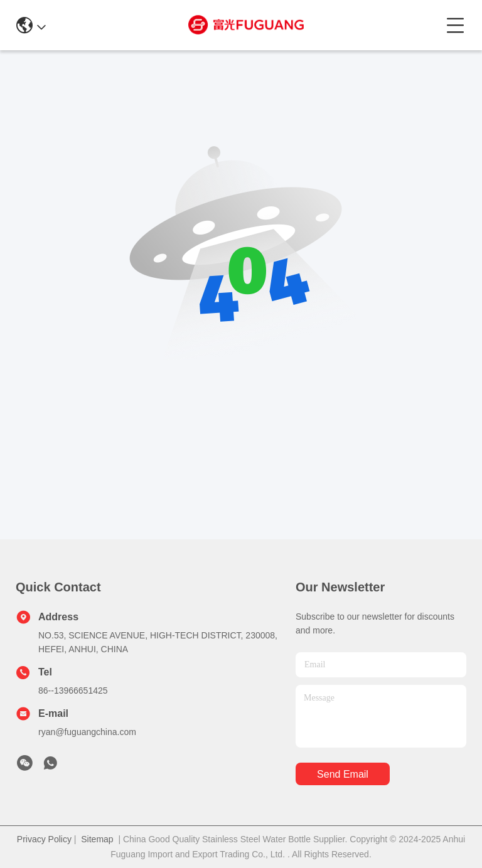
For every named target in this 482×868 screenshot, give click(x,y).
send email (343, 774)
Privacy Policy (44, 839)
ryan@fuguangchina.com (87, 732)
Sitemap (97, 839)
